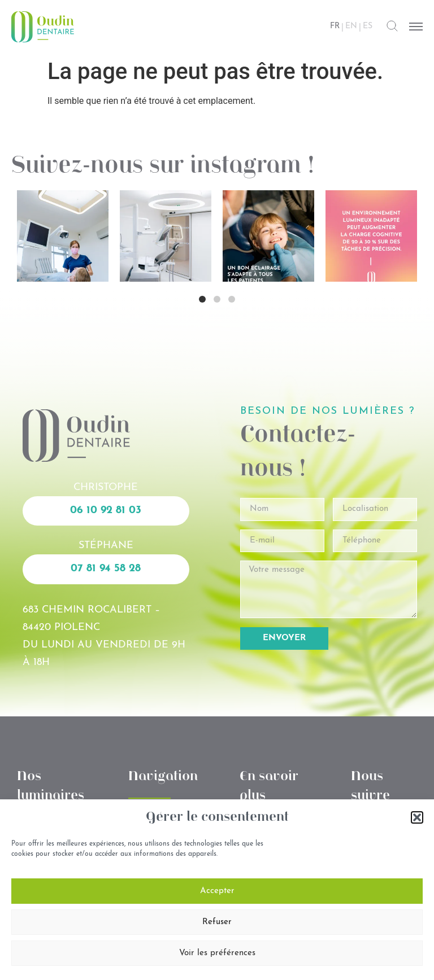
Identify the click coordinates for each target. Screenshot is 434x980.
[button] (417, 817)
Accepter (217, 891)
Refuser (217, 922)
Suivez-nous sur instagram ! (163, 167)
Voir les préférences (217, 953)
